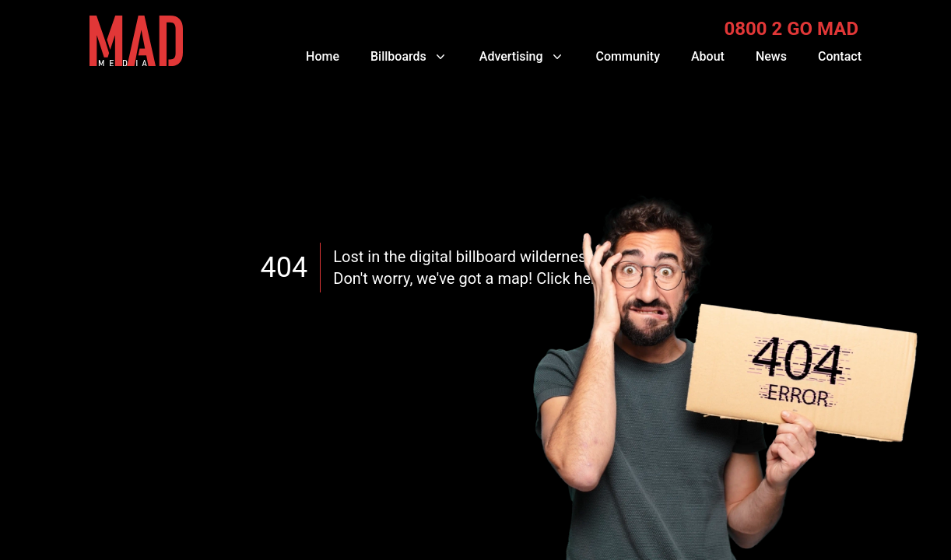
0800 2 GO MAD (791, 29)
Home (323, 56)
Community (628, 56)
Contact (840, 56)
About (708, 56)
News (771, 56)
